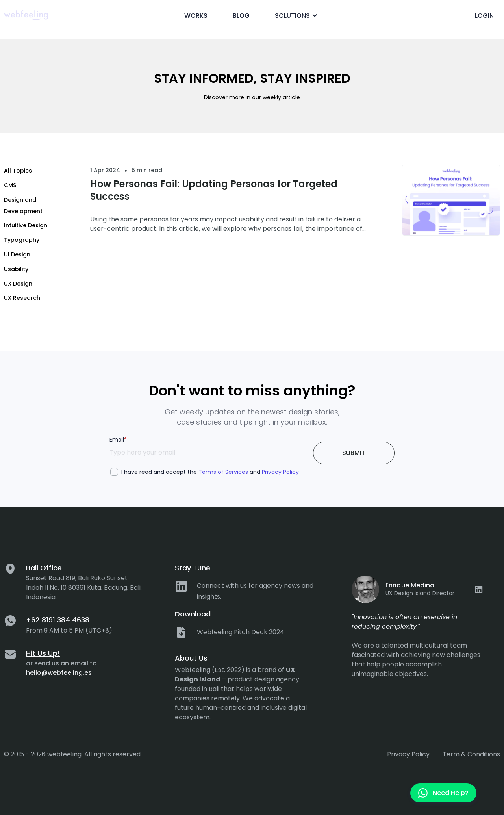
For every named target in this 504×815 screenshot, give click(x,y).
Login (484, 16)
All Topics (18, 171)
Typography (22, 240)
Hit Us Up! (43, 653)
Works (196, 16)
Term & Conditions (471, 754)
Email (118, 440)
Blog (241, 16)
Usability (16, 269)
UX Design (18, 284)
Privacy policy (408, 754)
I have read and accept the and (210, 472)
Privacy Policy (280, 472)
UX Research (22, 298)
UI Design (17, 254)
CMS (10, 185)
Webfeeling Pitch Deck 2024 (241, 632)
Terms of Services (223, 472)
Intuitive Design (26, 225)
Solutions (297, 16)
